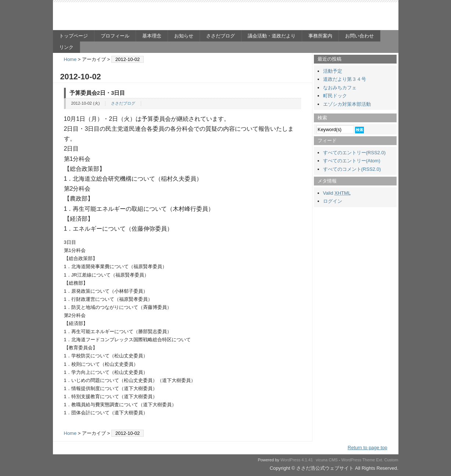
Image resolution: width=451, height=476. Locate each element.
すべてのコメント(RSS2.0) (352, 169)
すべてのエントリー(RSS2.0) (354, 153)
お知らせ (184, 36)
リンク (66, 47)
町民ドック (335, 96)
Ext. (380, 460)
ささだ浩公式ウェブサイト (125, 17)
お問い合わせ (359, 36)
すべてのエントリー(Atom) (352, 161)
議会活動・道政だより (272, 36)
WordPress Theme (358, 460)
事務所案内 (320, 36)
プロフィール (115, 36)
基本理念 (152, 36)
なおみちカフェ (340, 88)
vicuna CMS (327, 460)
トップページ (74, 36)
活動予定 (333, 71)
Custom (391, 460)
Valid (337, 193)
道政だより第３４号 (345, 79)
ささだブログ (221, 36)
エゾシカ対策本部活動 (347, 104)
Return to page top (368, 448)
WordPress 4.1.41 (297, 460)
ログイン (333, 201)
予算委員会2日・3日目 (97, 93)
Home (70, 59)
